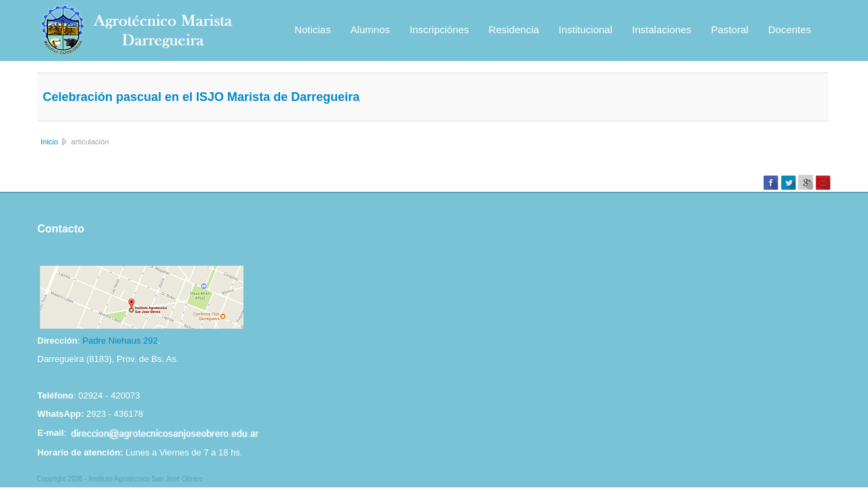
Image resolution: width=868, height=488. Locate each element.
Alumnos (370, 29)
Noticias (312, 29)
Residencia (514, 29)
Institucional (586, 29)
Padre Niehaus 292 (120, 341)
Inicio (50, 142)
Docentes (790, 29)
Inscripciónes (439, 29)
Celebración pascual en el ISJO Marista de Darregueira (201, 97)
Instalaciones (662, 29)
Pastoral (730, 29)
